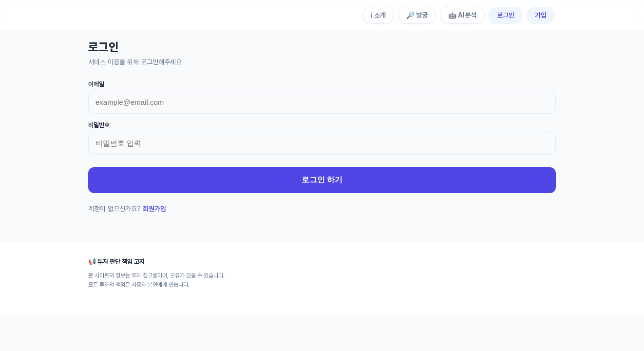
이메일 (96, 84)
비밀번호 (99, 125)
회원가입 (154, 209)
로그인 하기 (322, 180)
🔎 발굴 (417, 15)
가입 (541, 15)
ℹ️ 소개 (378, 15)
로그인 (506, 15)
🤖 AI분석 (462, 15)
